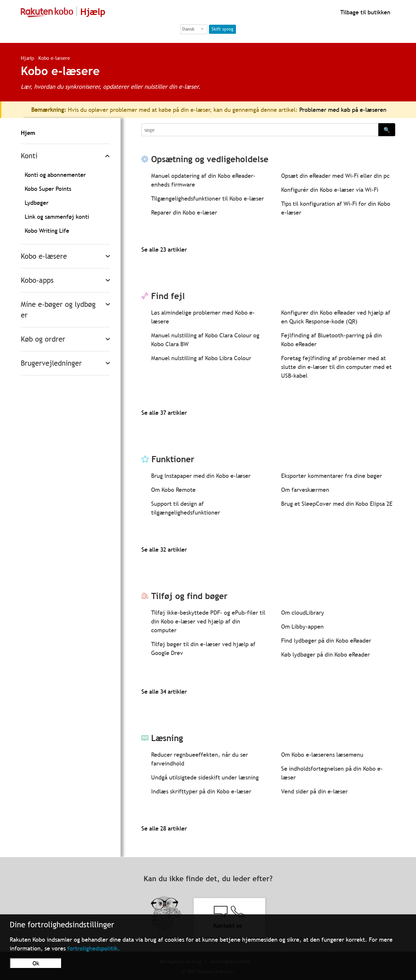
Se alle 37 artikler (164, 413)
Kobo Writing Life (47, 231)
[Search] (260, 130)
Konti (29, 156)
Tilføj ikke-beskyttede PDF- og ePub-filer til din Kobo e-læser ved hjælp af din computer (208, 621)
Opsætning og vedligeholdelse (210, 159)
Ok (36, 963)
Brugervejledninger (51, 363)
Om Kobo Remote (173, 490)
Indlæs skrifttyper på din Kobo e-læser (201, 791)
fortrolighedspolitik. (94, 948)
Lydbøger (37, 203)
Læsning (167, 738)
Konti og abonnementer (55, 175)
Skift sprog (222, 29)
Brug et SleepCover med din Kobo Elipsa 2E (337, 504)
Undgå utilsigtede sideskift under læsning (205, 777)
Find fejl (168, 296)
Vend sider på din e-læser (314, 791)
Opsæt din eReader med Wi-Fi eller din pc (335, 176)
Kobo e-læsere (44, 256)
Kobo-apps (37, 280)
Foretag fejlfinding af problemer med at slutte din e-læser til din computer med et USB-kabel (336, 367)
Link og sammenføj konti (57, 217)
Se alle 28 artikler (164, 828)
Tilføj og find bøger (189, 596)
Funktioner (173, 459)
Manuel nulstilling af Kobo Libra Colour (201, 358)
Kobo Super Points (48, 189)
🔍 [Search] (387, 130)
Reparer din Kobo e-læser (184, 212)
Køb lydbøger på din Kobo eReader (325, 654)
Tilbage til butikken (364, 12)
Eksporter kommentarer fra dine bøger (331, 476)
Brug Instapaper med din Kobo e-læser (201, 476)
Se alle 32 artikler (164, 549)
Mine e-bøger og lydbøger (58, 310)
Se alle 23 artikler (164, 249)
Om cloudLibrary (303, 613)
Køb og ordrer (43, 339)
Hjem (28, 133)
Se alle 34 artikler (164, 692)
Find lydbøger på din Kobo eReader (326, 640)
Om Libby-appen (302, 627)
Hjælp (27, 58)
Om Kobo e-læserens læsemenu (322, 755)
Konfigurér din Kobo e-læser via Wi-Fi (330, 190)
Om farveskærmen (305, 490)
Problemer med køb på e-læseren (343, 110)
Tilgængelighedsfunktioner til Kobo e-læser (208, 198)
